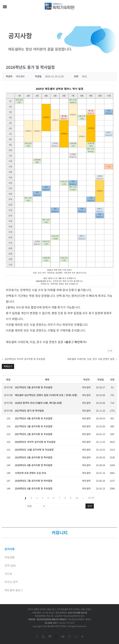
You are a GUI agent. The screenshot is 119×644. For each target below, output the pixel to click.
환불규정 (55, 619)
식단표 (8, 574)
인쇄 (110, 351)
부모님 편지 (11, 582)
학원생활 (10, 557)
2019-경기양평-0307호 (78, 613)
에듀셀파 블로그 (14, 590)
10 (77, 498)
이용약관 (32, 619)
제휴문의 (63, 619)
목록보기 (8, 366)
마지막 (91, 498)
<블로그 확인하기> (75, 342)
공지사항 (10, 549)
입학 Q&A (10, 565)
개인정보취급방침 (44, 619)
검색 (90, 506)
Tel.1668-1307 (51, 623)
